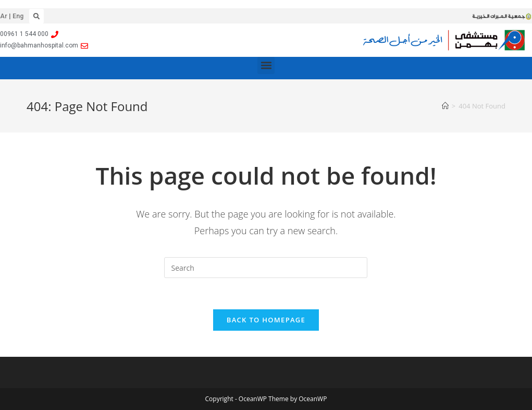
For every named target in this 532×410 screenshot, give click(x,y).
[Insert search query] (266, 268)
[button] (36, 16)
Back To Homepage (266, 320)
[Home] (445, 106)
